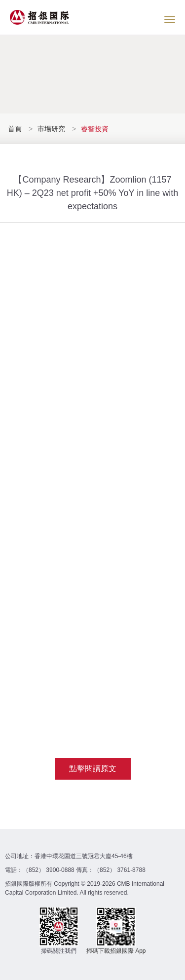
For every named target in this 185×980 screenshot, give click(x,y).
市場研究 (51, 129)
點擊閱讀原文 (93, 769)
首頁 (16, 129)
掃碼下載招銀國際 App (116, 951)
